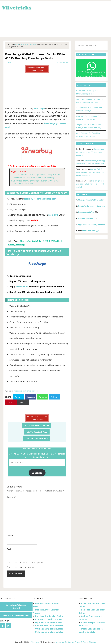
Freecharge (18, 391)
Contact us (69, 642)
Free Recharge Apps (86, 218)
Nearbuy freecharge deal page (40, 199)
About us (60, 642)
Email (10, 549)
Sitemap (93, 642)
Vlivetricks (16, 7)
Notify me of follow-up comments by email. (26, 562)
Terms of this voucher (25, 184)
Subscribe (37, 473)
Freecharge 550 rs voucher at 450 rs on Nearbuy (33, 178)
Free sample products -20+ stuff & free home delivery (90, 152)
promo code (22, 287)
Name (10, 536)
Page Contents (18, 171)
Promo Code (36, 391)
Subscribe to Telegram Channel (16, 615)
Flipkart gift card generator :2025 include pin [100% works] (90, 184)
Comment (11, 497)
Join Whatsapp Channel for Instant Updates (37, 69)
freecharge (39, 109)
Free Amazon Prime (86, 212)
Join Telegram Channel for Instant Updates (37, 418)
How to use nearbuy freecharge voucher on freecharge (36, 181)
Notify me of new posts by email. (22, 567)
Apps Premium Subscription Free (92, 224)
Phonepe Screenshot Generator (91, 200)
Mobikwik (53, 215)
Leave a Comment (63, 62)
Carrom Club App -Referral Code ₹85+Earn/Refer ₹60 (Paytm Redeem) (91, 172)
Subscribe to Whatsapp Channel (16, 606)
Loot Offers (27, 391)
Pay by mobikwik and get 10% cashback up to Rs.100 (40, 175)
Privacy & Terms (81, 642)
